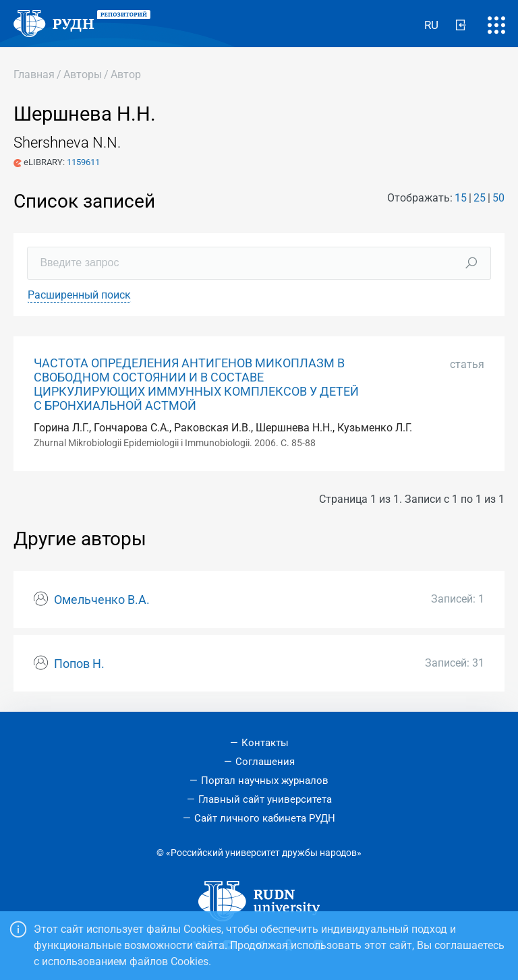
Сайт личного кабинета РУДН (265, 818)
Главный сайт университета (265, 799)
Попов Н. (79, 664)
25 (480, 198)
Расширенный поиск (79, 295)
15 (461, 198)
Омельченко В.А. (102, 600)
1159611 (83, 162)
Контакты (265, 743)
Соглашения (265, 762)
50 (498, 198)
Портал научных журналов (265, 780)
